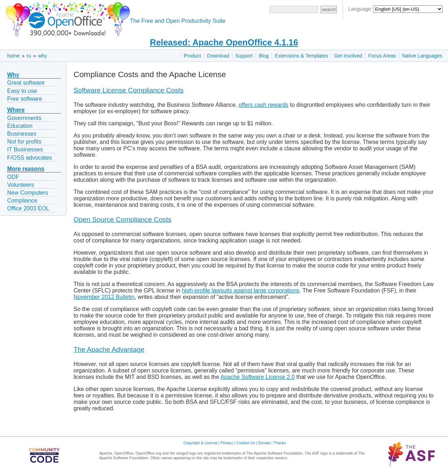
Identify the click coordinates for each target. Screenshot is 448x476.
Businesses (22, 134)
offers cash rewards (263, 105)
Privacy (227, 443)
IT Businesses (25, 149)
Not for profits (24, 142)
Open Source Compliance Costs (122, 219)
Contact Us (246, 443)
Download (218, 56)
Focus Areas (382, 56)
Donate (264, 443)
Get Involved (348, 56)
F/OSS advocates (29, 158)
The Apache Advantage (109, 349)
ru (29, 56)
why (43, 56)
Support (244, 56)
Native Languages (422, 56)
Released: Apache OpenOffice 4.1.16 (224, 42)
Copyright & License (200, 443)
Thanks (280, 443)
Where (16, 110)
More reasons (26, 169)
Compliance (22, 201)
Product (192, 56)
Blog (264, 56)
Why (13, 75)
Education (20, 126)
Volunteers (21, 185)
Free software (25, 99)
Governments (24, 118)
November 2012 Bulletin (104, 297)
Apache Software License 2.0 (257, 377)
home (13, 56)
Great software (26, 83)
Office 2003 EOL (28, 208)
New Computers (28, 193)
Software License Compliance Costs (129, 90)
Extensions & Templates (301, 56)
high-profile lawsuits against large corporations (241, 290)
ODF (13, 177)
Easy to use (22, 91)
